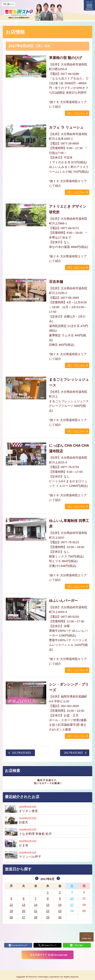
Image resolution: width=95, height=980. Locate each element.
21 (36, 911)
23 (60, 911)
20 (24, 911)
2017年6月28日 (74, 753)
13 (24, 905)
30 (60, 917)
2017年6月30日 (22, 753)
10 (72, 898)
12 (11, 905)
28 (36, 917)
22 (48, 911)
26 (11, 917)
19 (11, 911)
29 (48, 917)
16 (60, 905)
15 (48, 905)
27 (24, 917)
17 (72, 905)
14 (36, 905)
